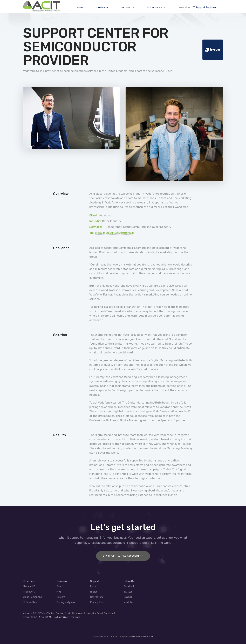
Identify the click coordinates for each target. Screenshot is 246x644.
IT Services (155, 7)
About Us (62, 586)
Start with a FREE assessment (123, 556)
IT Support (29, 592)
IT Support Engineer (204, 7)
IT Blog (94, 592)
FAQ (59, 592)
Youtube (128, 602)
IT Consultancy (31, 602)
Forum (94, 586)
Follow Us (129, 581)
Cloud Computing (33, 597)
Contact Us (97, 597)
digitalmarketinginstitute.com (114, 233)
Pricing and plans (66, 602)
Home (80, 7)
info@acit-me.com (69, 617)
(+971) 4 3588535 (41, 617)
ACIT (151, 637)
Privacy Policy (98, 602)
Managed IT (29, 586)
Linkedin (128, 597)
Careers (61, 597)
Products (128, 7)
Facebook (129, 586)
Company (102, 7)
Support (95, 581)
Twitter (128, 592)
